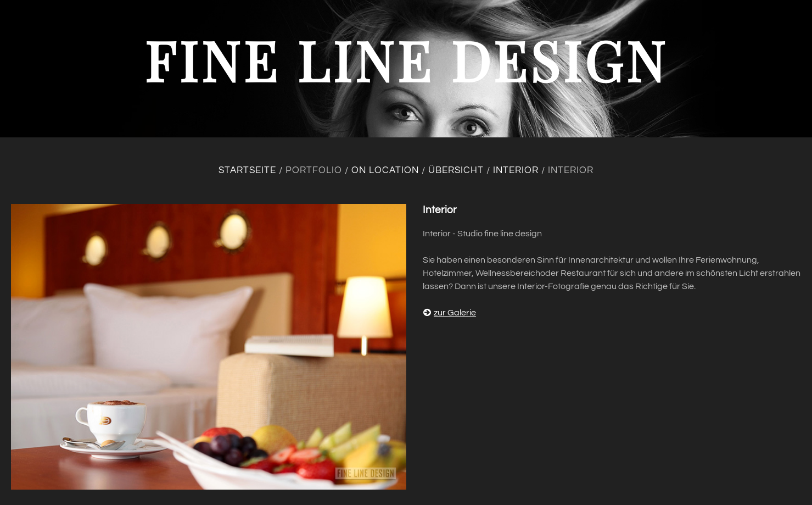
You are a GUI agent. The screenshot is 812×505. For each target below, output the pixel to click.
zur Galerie (450, 313)
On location (385, 170)
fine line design (406, 60)
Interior (516, 170)
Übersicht (456, 170)
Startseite (247, 170)
